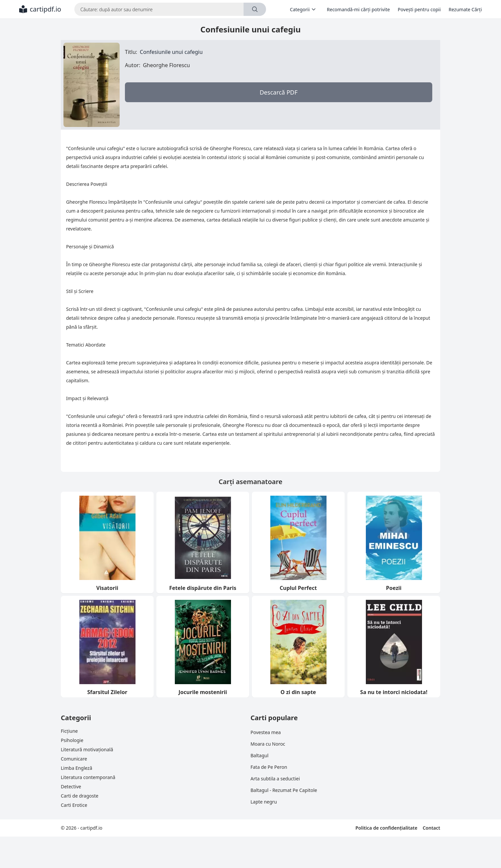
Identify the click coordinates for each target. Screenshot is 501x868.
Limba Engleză (77, 768)
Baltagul (259, 755)
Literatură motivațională (87, 749)
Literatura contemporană (88, 777)
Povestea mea (266, 732)
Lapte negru (264, 802)
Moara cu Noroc (268, 744)
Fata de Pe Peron (269, 767)
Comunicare (74, 759)
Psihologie (72, 740)
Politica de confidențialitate (386, 828)
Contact (431, 828)
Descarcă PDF (279, 92)
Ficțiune (69, 731)
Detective (71, 786)
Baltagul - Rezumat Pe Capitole (284, 790)
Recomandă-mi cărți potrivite (358, 9)
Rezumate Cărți (465, 9)
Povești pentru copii (419, 9)
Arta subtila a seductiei (275, 779)
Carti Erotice (74, 805)
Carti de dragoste (80, 796)
